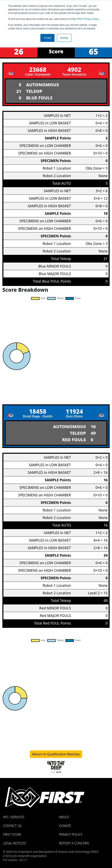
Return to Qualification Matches (56, 754)
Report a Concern (74, 843)
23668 (38, 70)
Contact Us (12, 826)
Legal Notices (14, 843)
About (64, 817)
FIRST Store (12, 834)
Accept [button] (47, 38)
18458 (38, 411)
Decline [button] (64, 38)
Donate (65, 826)
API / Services (14, 817)
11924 (74, 411)
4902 (74, 70)
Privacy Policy (88, 19)
